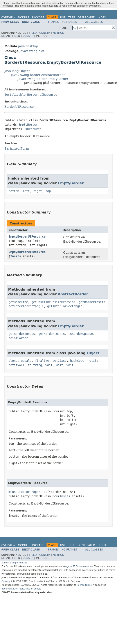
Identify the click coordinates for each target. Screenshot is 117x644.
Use (63, 18)
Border (32, 95)
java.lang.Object (17, 71)
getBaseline (18, 302)
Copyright (7, 581)
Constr (45, 33)
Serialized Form (17, 148)
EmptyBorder (28, 125)
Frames (53, 22)
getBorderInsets (92, 302)
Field (33, 33)
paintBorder (18, 338)
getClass (59, 361)
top (48, 191)
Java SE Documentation (80, 566)
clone (13, 361)
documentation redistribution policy (21, 589)
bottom (14, 191)
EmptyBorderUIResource (27, 237)
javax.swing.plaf (32, 51)
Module (24, 18)
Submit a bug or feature (14, 563)
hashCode (77, 361)
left (26, 191)
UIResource (48, 95)
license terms (84, 585)
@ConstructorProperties (28, 492)
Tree (72, 18)
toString (35, 365)
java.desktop (28, 46)
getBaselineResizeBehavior (53, 302)
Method (58, 33)
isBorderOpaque (81, 334)
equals (26, 361)
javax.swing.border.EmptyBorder (43, 79)
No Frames (69, 22)
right (38, 191)
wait (49, 365)
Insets (16, 256)
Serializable (15, 95)
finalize (42, 361)
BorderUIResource (19, 107)
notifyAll (16, 365)
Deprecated (86, 18)
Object (93, 353)
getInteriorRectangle (26, 306)
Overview (8, 18)
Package (38, 18)
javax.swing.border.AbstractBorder (38, 75)
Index (102, 18)
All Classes (94, 22)
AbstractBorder (73, 294)
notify (93, 361)
